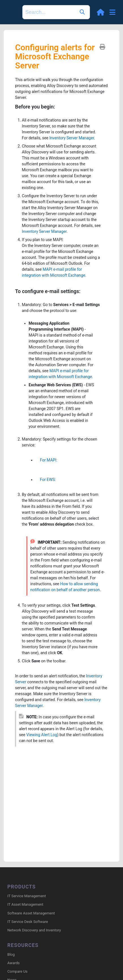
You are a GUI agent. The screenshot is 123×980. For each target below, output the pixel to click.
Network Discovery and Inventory (34, 930)
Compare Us (17, 971)
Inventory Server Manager (72, 138)
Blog (11, 954)
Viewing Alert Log (42, 735)
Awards (13, 963)
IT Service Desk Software (28, 922)
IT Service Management (27, 896)
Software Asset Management (31, 913)
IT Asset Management (25, 904)
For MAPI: (46, 460)
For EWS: (46, 480)
